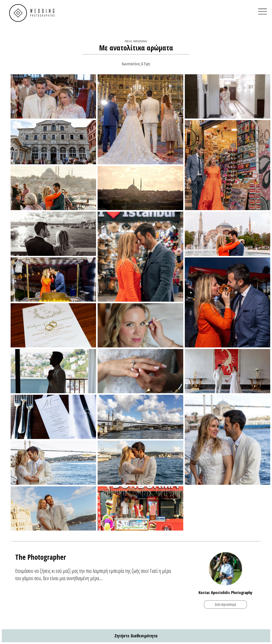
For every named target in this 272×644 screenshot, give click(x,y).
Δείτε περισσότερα (225, 605)
